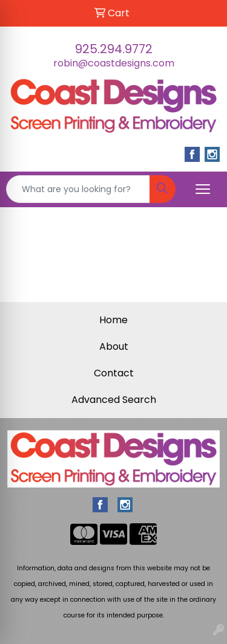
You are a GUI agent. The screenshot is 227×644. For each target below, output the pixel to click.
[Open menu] (203, 189)
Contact (114, 373)
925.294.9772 (114, 49)
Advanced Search (114, 400)
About (114, 346)
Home (113, 320)
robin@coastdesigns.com (114, 63)
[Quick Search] (78, 189)
